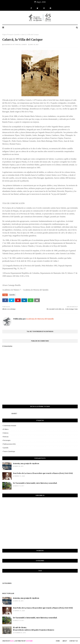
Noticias (6, 437)
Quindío (17, 35)
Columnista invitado (10, 426)
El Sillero (6, 429)
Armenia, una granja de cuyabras (26, 464)
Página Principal (8, 35)
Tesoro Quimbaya (9, 451)
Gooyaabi (29, 641)
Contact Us (74, 641)
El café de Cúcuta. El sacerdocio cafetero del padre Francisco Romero (34, 629)
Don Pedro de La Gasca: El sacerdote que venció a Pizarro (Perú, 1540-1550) (43, 473)
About (65, 641)
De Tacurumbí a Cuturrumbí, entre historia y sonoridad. (35, 483)
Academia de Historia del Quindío (15, 44)
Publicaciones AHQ (9, 444)
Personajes (7, 440)
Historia (6, 433)
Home (58, 641)
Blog (12, 641)
